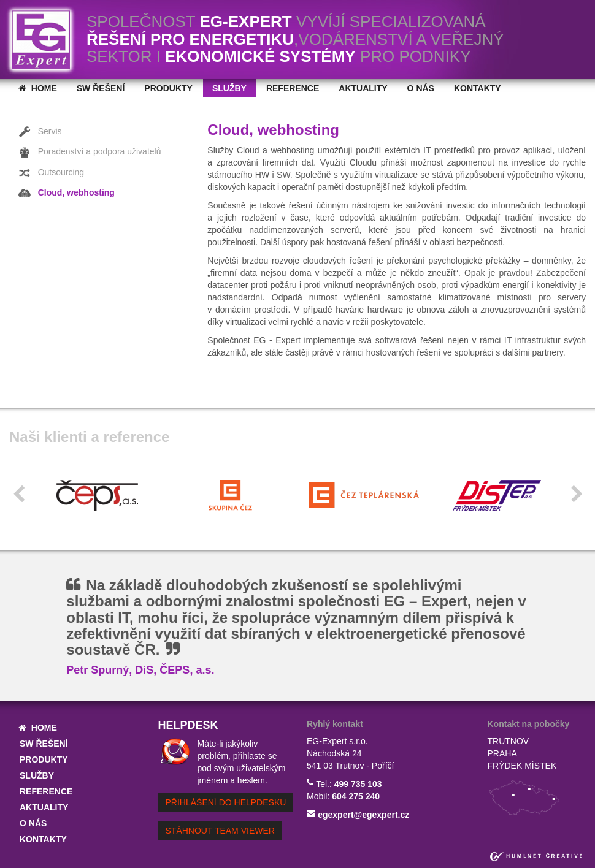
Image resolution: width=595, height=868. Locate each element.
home (38, 88)
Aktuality (363, 88)
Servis (40, 132)
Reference (293, 88)
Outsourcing (51, 173)
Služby (229, 88)
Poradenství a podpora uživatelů (90, 153)
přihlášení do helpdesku (226, 802)
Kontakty (478, 88)
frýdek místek (522, 766)
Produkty (168, 88)
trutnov (509, 741)
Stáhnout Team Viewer (220, 831)
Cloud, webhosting (67, 193)
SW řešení (101, 88)
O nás (421, 88)
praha (502, 753)
